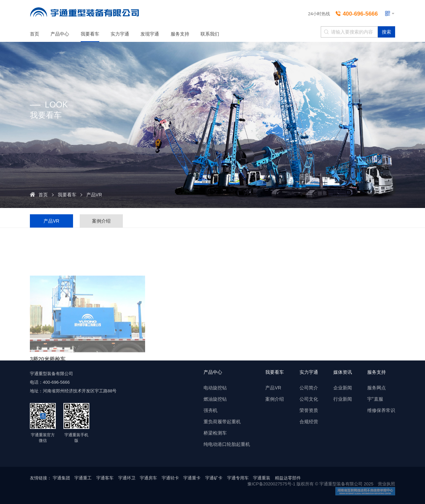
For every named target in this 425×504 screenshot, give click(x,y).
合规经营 (309, 422)
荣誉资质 (309, 410)
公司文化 (309, 399)
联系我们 (210, 34)
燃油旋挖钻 (215, 399)
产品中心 (60, 34)
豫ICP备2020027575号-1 (271, 484)
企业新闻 (343, 388)
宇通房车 (148, 478)
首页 (35, 34)
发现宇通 (150, 34)
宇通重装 (262, 478)
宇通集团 (61, 478)
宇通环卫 (127, 478)
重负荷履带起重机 (222, 422)
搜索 (386, 32)
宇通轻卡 (170, 478)
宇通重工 (83, 478)
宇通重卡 (192, 478)
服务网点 (377, 388)
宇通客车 (105, 478)
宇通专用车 (238, 478)
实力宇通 (120, 34)
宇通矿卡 (214, 478)
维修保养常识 (381, 410)
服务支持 (180, 34)
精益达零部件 (288, 478)
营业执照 (386, 484)
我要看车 (90, 34)
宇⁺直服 (375, 399)
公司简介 (309, 388)
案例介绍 (101, 221)
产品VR (94, 195)
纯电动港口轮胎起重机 (227, 444)
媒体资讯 (343, 372)
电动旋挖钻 (215, 388)
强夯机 (211, 410)
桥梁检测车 (215, 433)
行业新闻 (343, 399)
